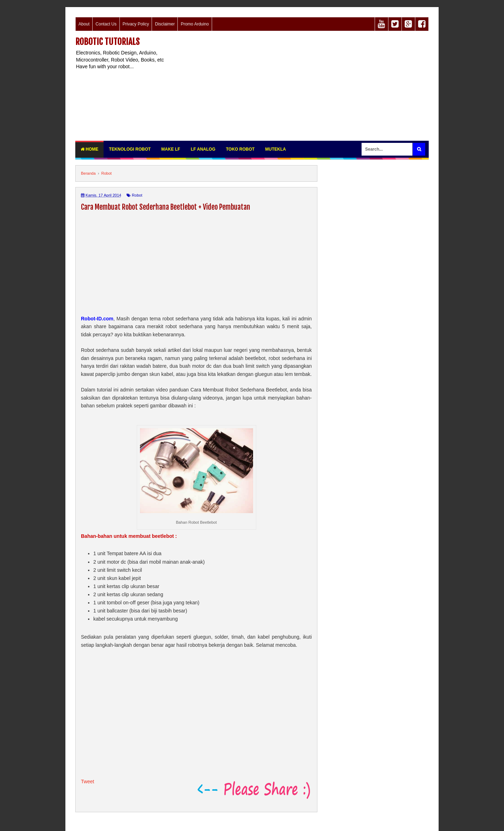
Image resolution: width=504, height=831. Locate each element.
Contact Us (106, 24)
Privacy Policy (136, 24)
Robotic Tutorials (107, 42)
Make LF (171, 149)
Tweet (87, 781)
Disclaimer (165, 24)
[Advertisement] (300, 86)
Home (89, 149)
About (84, 24)
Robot (137, 195)
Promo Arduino (195, 24)
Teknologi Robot (130, 149)
